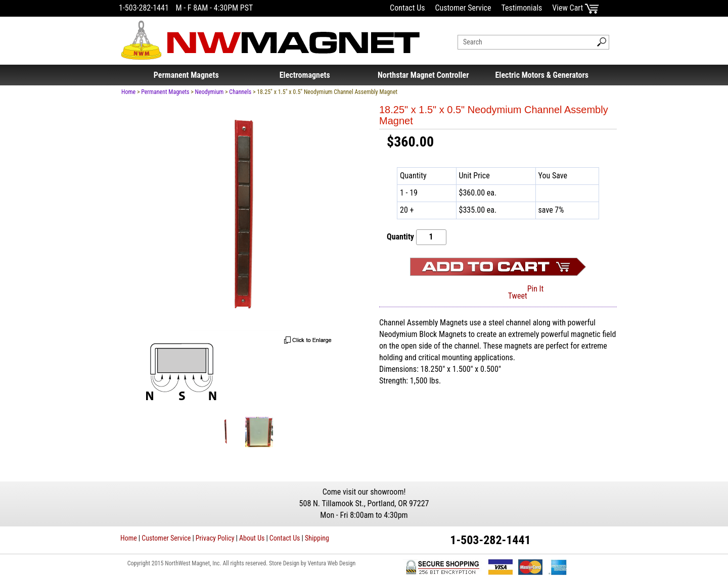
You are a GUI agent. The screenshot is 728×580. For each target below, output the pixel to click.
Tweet (518, 296)
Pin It (536, 289)
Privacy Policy (215, 538)
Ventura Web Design (331, 563)
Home (128, 92)
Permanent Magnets (186, 75)
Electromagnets (305, 75)
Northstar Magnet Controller (423, 75)
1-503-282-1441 (144, 8)
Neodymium (210, 92)
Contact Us (407, 8)
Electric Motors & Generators (542, 75)
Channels (240, 92)
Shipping (317, 538)
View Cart (576, 8)
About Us (252, 538)
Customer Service (463, 8)
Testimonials (521, 8)
